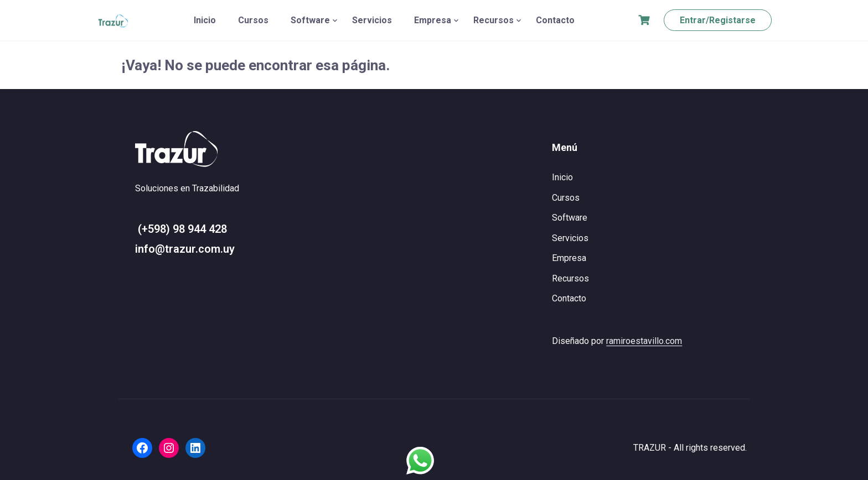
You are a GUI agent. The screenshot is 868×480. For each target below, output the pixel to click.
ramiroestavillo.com (644, 341)
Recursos (494, 20)
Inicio (205, 20)
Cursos (253, 20)
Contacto (555, 20)
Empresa (433, 20)
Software (310, 20)
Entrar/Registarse (718, 20)
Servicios (372, 20)
